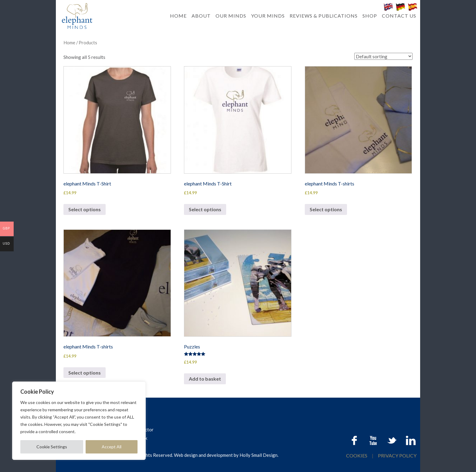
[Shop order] (383, 56)
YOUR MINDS (268, 16)
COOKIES (357, 455)
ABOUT (201, 16)
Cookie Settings (52, 447)
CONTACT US (399, 16)
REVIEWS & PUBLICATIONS (324, 16)
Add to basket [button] (205, 379)
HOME (178, 16)
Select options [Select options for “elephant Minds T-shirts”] (326, 209)
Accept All (112, 447)
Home (69, 42)
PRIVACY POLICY (397, 455)
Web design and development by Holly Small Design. (226, 455)
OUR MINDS (231, 16)
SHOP (370, 16)
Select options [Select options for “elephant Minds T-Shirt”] (85, 209)
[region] (79, 421)
